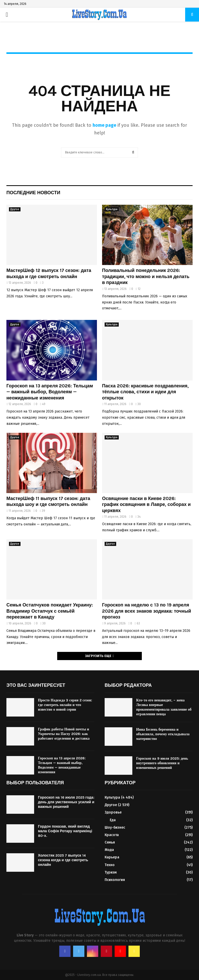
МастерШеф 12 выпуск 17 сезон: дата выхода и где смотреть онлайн (49, 273)
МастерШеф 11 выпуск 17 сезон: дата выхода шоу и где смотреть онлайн (48, 501)
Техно (110, 865)
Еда (113, 820)
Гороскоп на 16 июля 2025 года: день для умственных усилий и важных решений (66, 802)
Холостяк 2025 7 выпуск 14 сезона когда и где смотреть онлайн (63, 860)
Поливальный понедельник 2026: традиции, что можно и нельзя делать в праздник (146, 276)
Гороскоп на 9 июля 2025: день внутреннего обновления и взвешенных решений (162, 763)
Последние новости (33, 193)
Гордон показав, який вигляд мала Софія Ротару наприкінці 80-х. (65, 831)
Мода (109, 850)
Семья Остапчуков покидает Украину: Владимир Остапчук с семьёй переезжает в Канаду (50, 611)
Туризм (111, 872)
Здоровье (113, 812)
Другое (15, 209)
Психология (115, 880)
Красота (112, 835)
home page (104, 125)
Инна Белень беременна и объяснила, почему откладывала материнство (163, 734)
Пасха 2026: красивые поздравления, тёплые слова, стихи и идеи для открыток (145, 392)
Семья (110, 842)
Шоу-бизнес (115, 827)
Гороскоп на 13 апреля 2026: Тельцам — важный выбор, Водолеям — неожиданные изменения (50, 392)
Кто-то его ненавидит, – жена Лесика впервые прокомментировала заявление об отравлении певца (164, 707)
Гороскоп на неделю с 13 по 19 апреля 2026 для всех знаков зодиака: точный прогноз (147, 611)
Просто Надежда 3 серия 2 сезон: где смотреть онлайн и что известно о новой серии (65, 705)
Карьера (112, 857)
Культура (112, 209)
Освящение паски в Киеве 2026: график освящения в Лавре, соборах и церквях (146, 504)
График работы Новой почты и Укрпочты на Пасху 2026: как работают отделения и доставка (64, 734)
